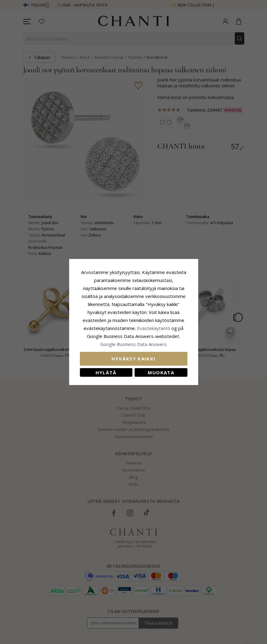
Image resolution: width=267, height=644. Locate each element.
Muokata (161, 372)
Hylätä (106, 372)
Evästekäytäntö (154, 328)
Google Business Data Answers (133, 344)
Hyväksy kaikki (134, 359)
